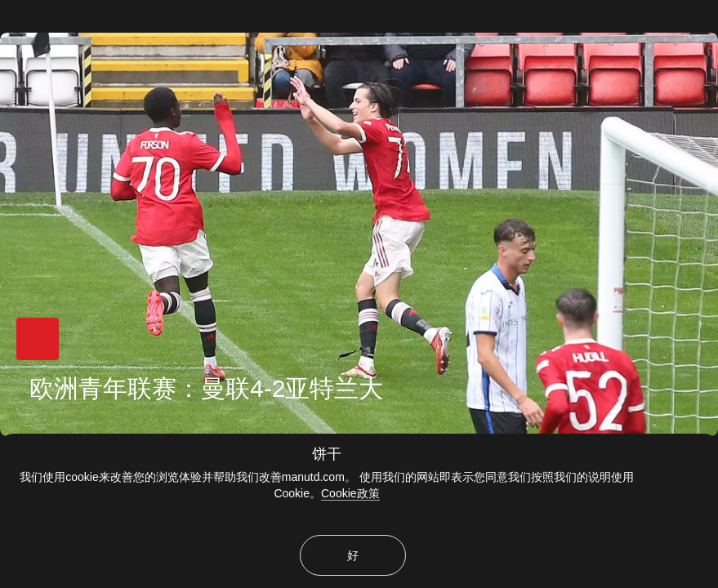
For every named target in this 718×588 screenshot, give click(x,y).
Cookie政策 (350, 493)
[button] (38, 339)
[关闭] (708, 10)
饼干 (327, 454)
